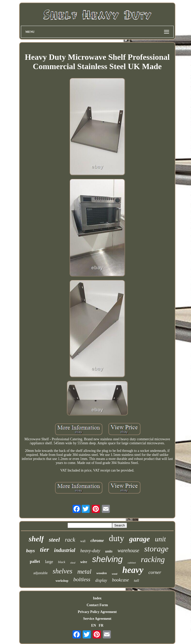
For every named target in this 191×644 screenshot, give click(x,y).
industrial (65, 550)
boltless (82, 579)
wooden (102, 573)
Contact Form (97, 605)
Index (97, 598)
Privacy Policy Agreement (97, 612)
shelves (62, 571)
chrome (97, 540)
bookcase (121, 580)
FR (101, 625)
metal (84, 572)
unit (161, 539)
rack (70, 540)
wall (83, 541)
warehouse (128, 550)
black (62, 562)
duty (116, 538)
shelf (36, 539)
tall (137, 580)
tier (44, 550)
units (109, 551)
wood (115, 574)
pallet (35, 561)
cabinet (132, 563)
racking (153, 559)
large (49, 562)
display (101, 580)
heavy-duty (90, 551)
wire (84, 562)
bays (31, 551)
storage (156, 549)
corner (155, 572)
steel (54, 540)
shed (73, 563)
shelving (107, 559)
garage (140, 539)
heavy (133, 570)
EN (94, 625)
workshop (62, 581)
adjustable (40, 573)
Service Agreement (97, 619)
